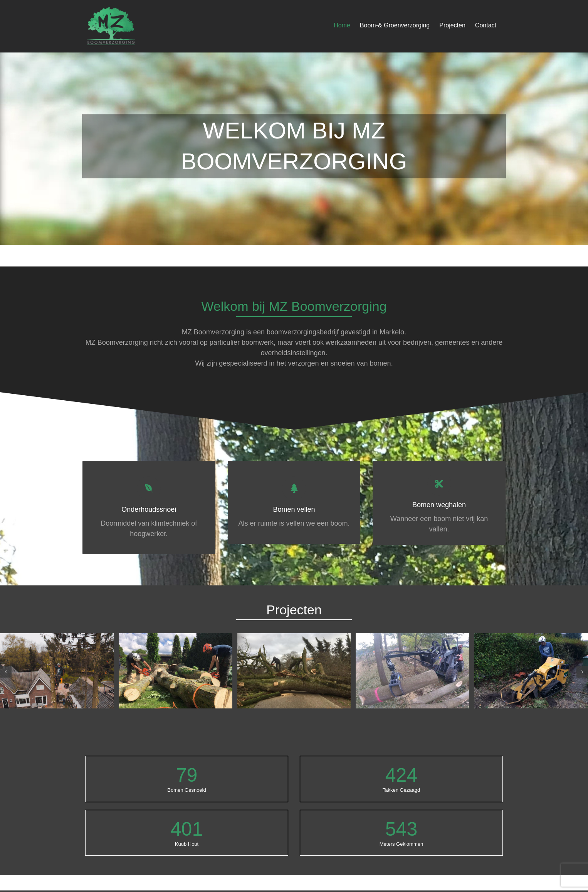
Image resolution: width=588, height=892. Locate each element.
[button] (6, 672)
